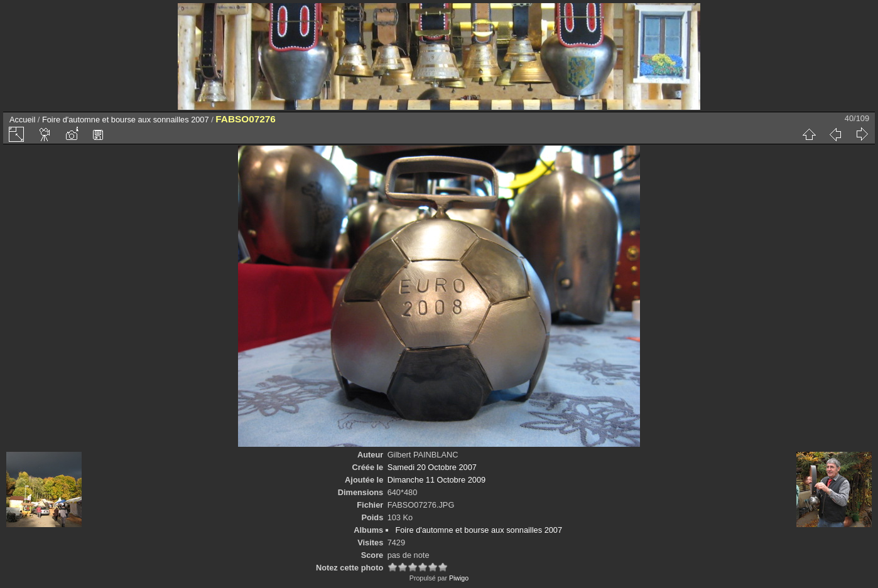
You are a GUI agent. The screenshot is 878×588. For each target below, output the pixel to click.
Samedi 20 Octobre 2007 (432, 467)
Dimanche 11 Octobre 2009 (437, 480)
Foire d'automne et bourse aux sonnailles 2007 (126, 120)
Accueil (22, 120)
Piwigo (459, 578)
